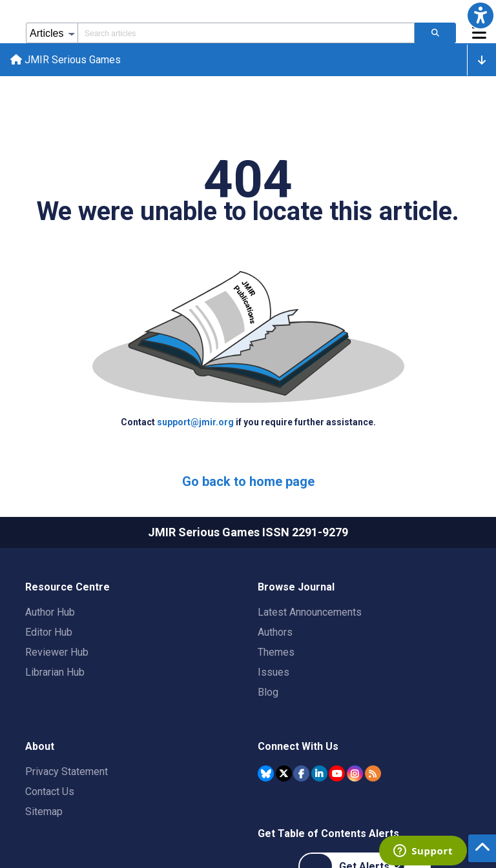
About (40, 746)
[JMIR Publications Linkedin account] (319, 773)
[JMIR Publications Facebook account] (301, 773)
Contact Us (50, 792)
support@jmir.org (196, 422)
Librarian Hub (55, 672)
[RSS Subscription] (373, 773)
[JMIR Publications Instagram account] (355, 773)
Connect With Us (298, 746)
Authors (275, 632)
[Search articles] (435, 33)
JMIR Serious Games (66, 60)
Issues (274, 672)
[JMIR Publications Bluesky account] (266, 773)
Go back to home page (248, 481)
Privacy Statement (67, 772)
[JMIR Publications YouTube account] (337, 773)
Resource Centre (67, 587)
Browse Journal (296, 587)
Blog (268, 692)
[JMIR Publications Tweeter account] (284, 773)
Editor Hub (49, 632)
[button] (480, 15)
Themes (276, 652)
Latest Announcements (310, 612)
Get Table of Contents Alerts (328, 833)
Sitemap (44, 812)
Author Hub (50, 612)
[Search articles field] (246, 33)
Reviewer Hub (57, 652)
